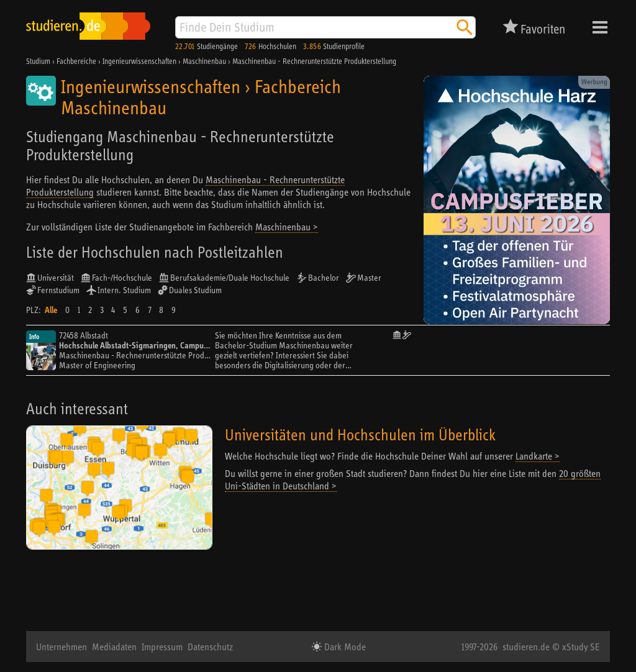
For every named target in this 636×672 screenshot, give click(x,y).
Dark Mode (344, 647)
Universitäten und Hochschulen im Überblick (360, 434)
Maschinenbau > (287, 227)
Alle (51, 310)
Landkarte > (538, 456)
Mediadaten (114, 647)
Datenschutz (210, 647)
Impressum (162, 647)
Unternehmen (61, 647)
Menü (600, 27)
